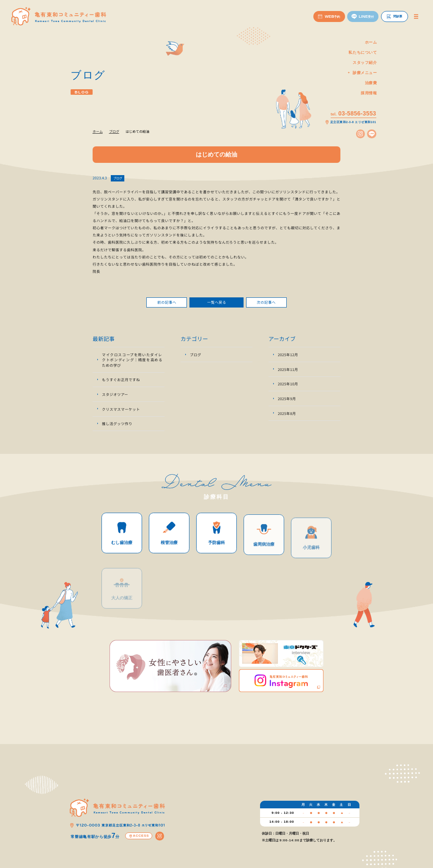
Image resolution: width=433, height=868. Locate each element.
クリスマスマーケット (121, 412)
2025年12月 (288, 357)
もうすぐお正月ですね (121, 383)
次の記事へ (266, 305)
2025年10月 (288, 387)
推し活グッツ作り (117, 427)
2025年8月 (287, 416)
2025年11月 (288, 372)
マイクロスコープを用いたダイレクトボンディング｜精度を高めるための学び (132, 363)
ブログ (118, 178)
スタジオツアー (115, 398)
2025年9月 (287, 401)
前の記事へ (167, 305)
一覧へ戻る (217, 305)
